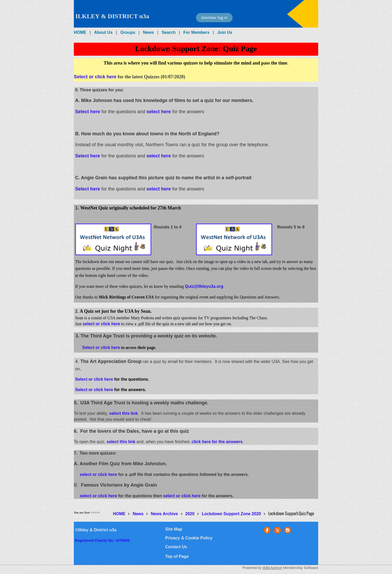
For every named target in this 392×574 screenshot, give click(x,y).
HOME (80, 32)
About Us (103, 32)
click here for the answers (217, 442)
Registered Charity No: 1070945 (102, 540)
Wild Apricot (272, 568)
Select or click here (95, 77)
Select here (88, 112)
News (148, 32)
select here (159, 112)
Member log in (214, 17)
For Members (196, 32)
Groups (128, 32)
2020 (190, 514)
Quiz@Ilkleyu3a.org (204, 286)
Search (169, 32)
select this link (123, 413)
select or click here (101, 324)
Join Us (225, 32)
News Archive (164, 514)
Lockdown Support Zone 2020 (231, 514)
